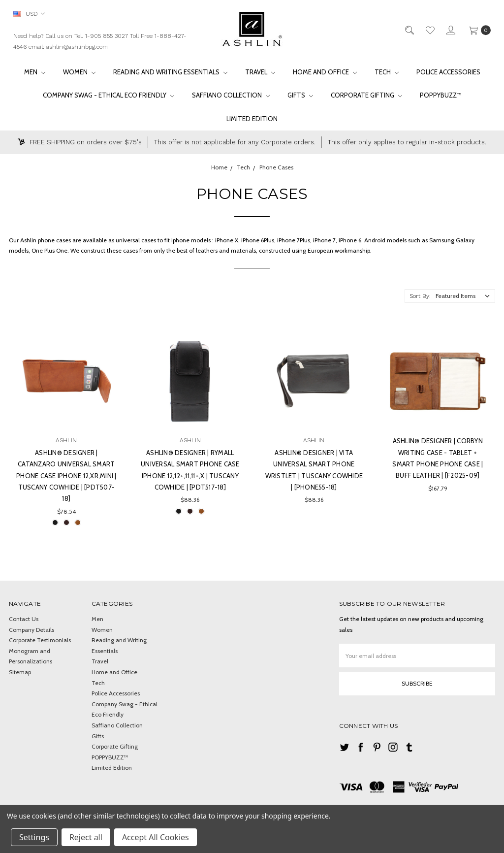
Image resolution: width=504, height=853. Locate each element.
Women (79, 72)
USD (29, 13)
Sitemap (20, 672)
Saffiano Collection (231, 95)
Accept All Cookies (156, 837)
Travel (260, 72)
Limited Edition (252, 119)
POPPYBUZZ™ (441, 95)
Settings (34, 837)
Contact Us (24, 619)
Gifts (300, 95)
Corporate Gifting (366, 95)
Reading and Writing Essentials (170, 72)
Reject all (86, 837)
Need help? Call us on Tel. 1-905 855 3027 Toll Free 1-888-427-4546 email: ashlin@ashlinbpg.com (100, 41)
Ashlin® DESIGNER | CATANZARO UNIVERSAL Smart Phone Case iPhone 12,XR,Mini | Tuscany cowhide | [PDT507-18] (66, 476)
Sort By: (420, 296)
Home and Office (325, 72)
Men (35, 72)
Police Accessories (448, 72)
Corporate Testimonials (40, 640)
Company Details (31, 630)
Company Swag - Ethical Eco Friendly (109, 95)
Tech (387, 72)
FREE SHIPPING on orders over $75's (80, 142)
